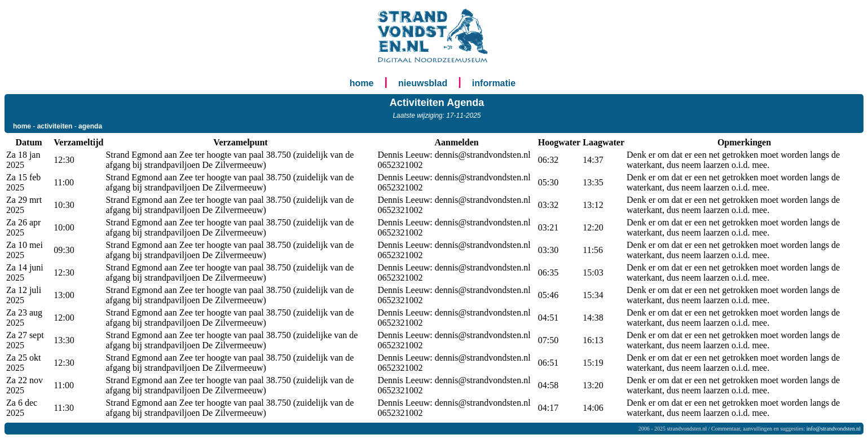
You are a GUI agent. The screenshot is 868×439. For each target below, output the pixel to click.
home (362, 83)
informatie (494, 83)
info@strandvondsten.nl (834, 429)
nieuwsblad (423, 83)
